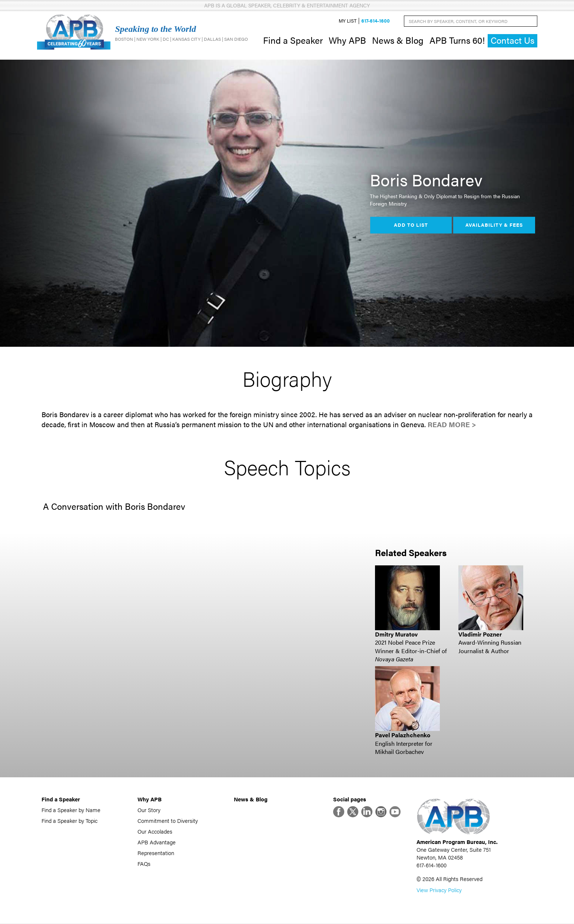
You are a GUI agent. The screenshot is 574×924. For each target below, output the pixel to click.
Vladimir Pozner (480, 634)
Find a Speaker (293, 40)
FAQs (144, 863)
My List (348, 21)
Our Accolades (155, 831)
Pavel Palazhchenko (403, 735)
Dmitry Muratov (396, 634)
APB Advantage (157, 842)
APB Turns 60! (457, 40)
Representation (156, 853)
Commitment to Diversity (168, 820)
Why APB (347, 40)
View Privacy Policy (439, 890)
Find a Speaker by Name (71, 810)
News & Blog (398, 40)
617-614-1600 (376, 21)
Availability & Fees (494, 225)
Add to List (411, 225)
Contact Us (512, 41)
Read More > (452, 425)
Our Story (149, 810)
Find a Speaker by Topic (69, 820)
